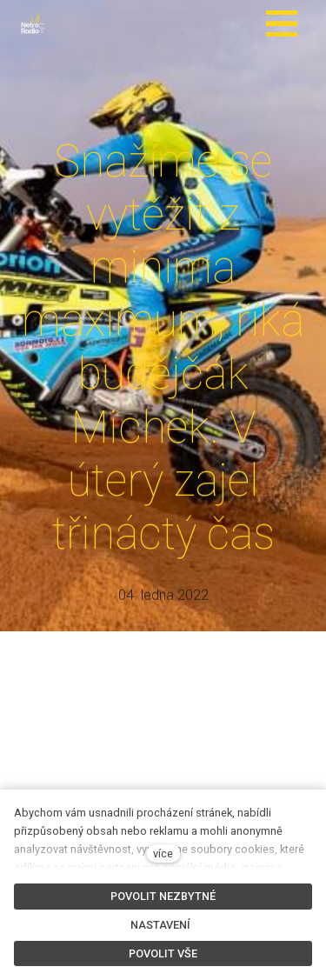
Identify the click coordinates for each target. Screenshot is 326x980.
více (163, 853)
